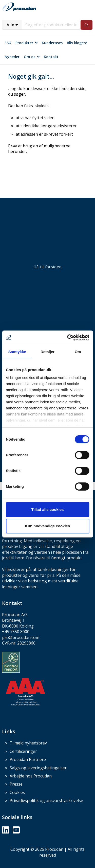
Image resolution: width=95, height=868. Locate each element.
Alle (11, 25)
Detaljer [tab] (48, 352)
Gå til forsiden (48, 267)
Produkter (24, 43)
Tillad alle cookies (47, 509)
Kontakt (51, 57)
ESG (8, 43)
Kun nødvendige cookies (48, 526)
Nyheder (12, 57)
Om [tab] (78, 352)
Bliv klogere (77, 43)
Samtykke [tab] (17, 352)
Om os (30, 57)
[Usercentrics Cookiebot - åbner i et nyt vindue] (68, 338)
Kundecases (52, 43)
